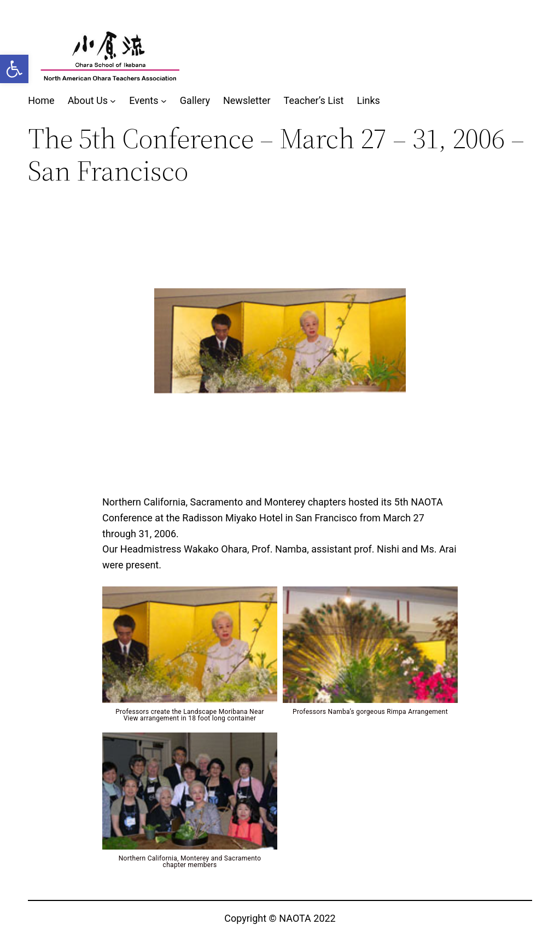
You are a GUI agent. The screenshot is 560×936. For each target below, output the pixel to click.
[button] (14, 69)
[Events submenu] (164, 101)
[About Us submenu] (113, 101)
